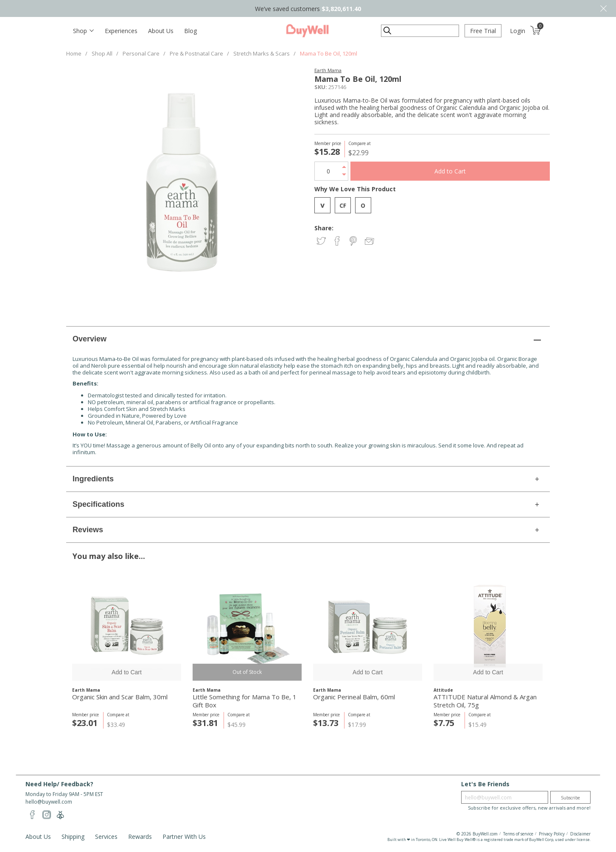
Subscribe (570, 798)
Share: (324, 228)
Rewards (140, 837)
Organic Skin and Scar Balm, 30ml (120, 697)
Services (106, 837)
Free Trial (483, 31)
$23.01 (85, 723)
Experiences (121, 31)
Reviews (88, 530)
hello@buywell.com (49, 802)
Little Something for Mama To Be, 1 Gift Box (245, 701)
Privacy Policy (552, 834)
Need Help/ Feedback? (59, 784)
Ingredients (93, 479)
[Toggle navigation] (83, 31)
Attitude (443, 690)
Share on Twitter (322, 242)
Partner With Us (184, 837)
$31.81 (205, 723)
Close (603, 8)
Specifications (98, 504)
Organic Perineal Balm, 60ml (354, 697)
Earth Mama (328, 70)
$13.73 (326, 723)
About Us (161, 31)
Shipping (73, 837)
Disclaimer (580, 834)
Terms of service (518, 834)
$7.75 (444, 723)
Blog (190, 31)
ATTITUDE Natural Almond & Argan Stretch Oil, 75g (485, 701)
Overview (90, 339)
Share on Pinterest (354, 242)
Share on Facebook (338, 242)
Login (518, 31)
